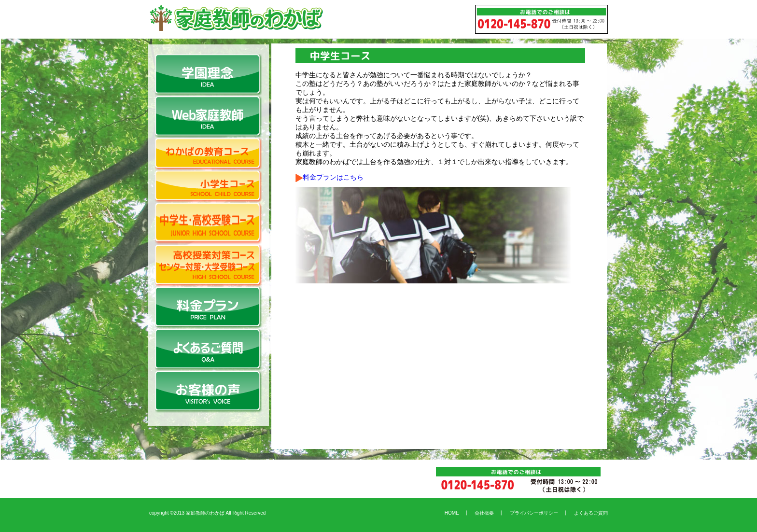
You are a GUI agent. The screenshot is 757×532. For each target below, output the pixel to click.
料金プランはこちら (329, 177)
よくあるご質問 (589, 513)
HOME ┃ (457, 513)
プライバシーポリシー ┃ (536, 513)
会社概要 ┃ (487, 513)
